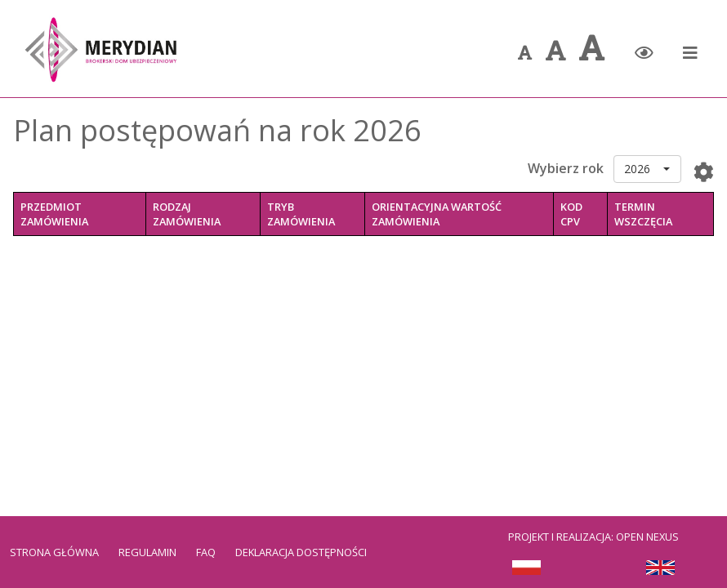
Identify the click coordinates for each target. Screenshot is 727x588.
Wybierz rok (566, 168)
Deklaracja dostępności (301, 552)
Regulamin (147, 552)
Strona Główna (54, 552)
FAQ (206, 552)
